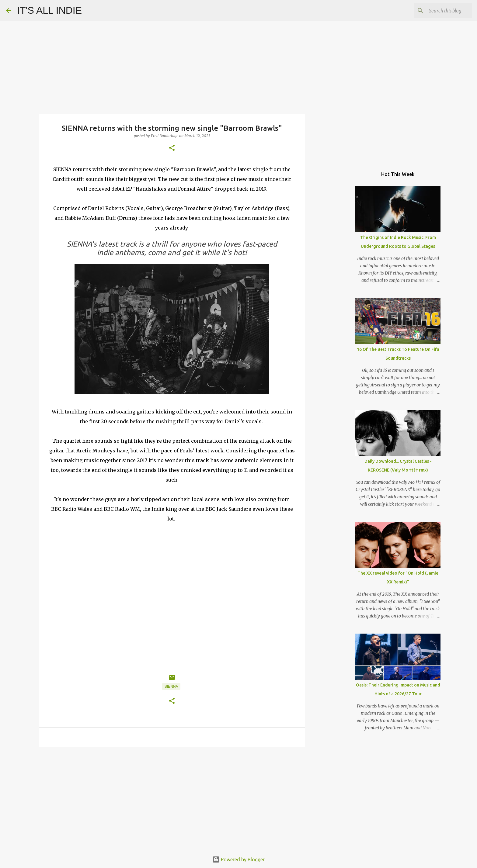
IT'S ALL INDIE (49, 10)
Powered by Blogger (238, 859)
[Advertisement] (172, 799)
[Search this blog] (440, 11)
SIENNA (171, 686)
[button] (172, 148)
